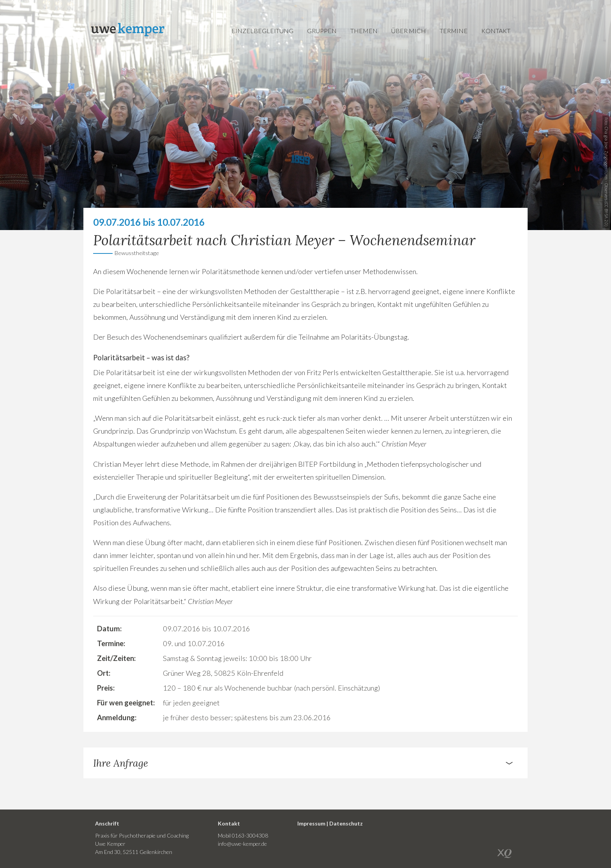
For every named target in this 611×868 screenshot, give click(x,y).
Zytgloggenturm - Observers (606, 175)
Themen (364, 31)
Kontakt (496, 31)
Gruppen (322, 31)
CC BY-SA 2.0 (606, 214)
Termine (454, 31)
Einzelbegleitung (262, 31)
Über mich (409, 31)
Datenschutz (346, 823)
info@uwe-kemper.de (242, 844)
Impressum (311, 823)
